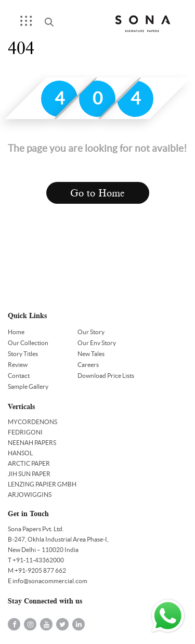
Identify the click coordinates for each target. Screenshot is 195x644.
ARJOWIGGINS (30, 495)
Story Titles (23, 354)
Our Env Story (97, 343)
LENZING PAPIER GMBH (42, 484)
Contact (19, 376)
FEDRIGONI (25, 432)
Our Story (91, 332)
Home (16, 332)
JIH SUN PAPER (29, 474)
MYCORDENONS (32, 422)
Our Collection (28, 343)
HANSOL (20, 453)
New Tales (91, 354)
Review (18, 365)
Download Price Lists (106, 376)
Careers (88, 365)
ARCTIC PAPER (29, 463)
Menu (30, 24)
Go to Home (97, 193)
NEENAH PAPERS (32, 443)
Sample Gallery (28, 386)
